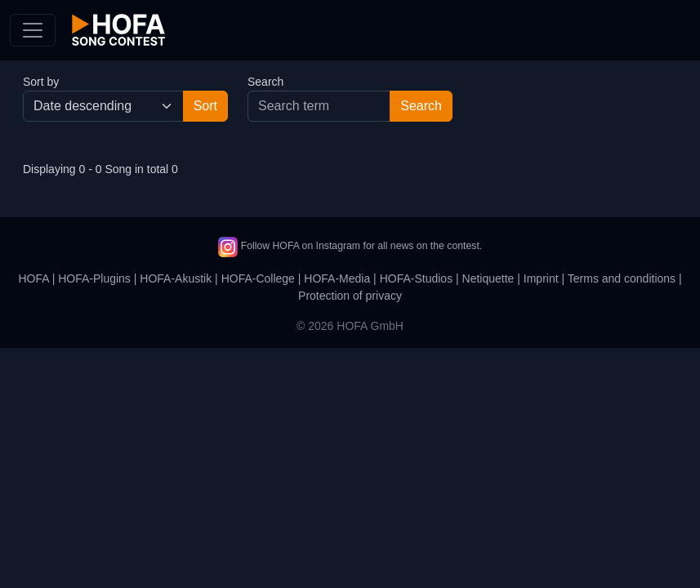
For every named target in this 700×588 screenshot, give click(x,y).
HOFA (33, 278)
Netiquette (488, 278)
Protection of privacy (350, 296)
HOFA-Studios (416, 278)
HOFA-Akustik (176, 278)
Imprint (541, 278)
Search (265, 82)
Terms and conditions (622, 278)
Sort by (41, 82)
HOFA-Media (337, 278)
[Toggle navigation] (33, 30)
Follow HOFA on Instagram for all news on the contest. (350, 246)
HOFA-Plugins (94, 278)
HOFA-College (258, 278)
